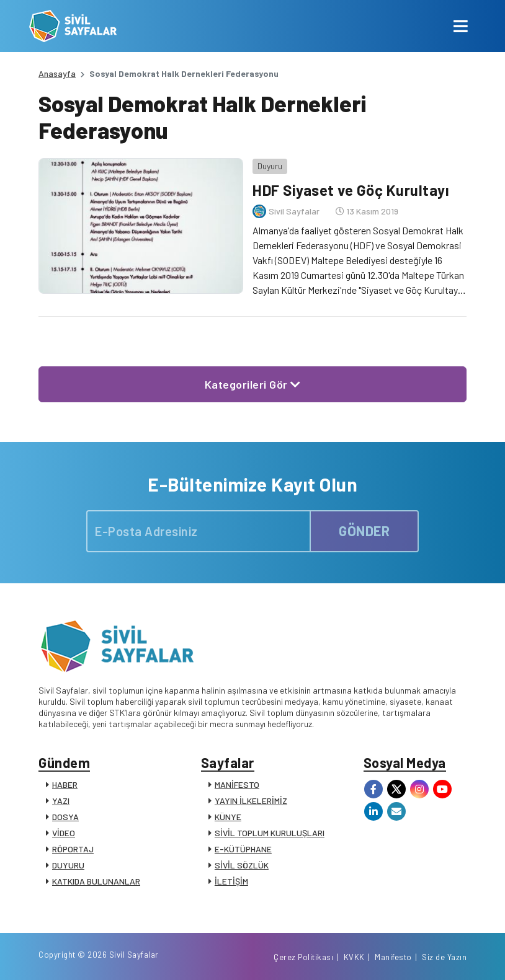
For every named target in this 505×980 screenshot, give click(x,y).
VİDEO (64, 833)
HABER (65, 784)
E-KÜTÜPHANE (243, 849)
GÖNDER (364, 531)
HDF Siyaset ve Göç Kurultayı (351, 190)
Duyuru (270, 166)
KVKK (354, 957)
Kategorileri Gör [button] (253, 384)
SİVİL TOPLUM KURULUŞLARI (270, 833)
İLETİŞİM (231, 881)
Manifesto (393, 957)
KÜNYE (228, 817)
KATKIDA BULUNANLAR (96, 881)
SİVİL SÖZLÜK (242, 865)
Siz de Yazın (444, 957)
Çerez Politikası (303, 957)
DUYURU (68, 865)
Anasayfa (57, 73)
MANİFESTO (237, 784)
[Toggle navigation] (461, 26)
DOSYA (65, 817)
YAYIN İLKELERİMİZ (251, 801)
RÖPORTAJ (73, 849)
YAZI (61, 801)
